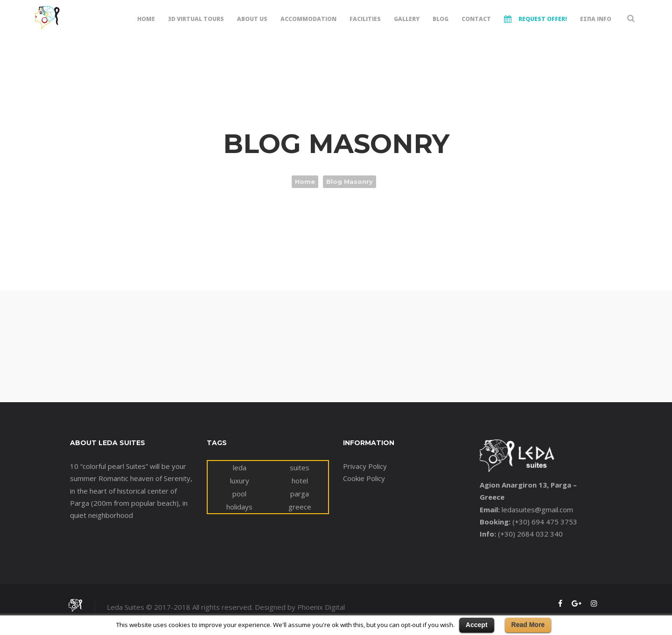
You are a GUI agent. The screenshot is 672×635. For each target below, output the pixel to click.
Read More (528, 625)
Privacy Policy (365, 466)
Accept (477, 625)
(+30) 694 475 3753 (545, 522)
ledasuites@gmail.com (537, 509)
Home (305, 181)
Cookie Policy (364, 478)
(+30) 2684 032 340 (530, 534)
